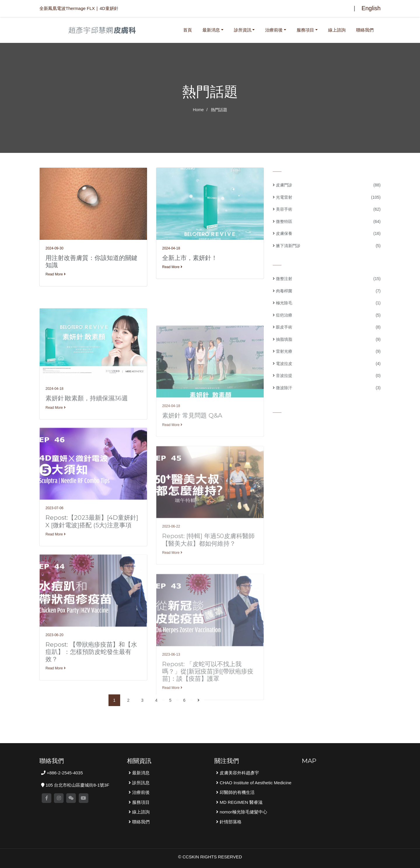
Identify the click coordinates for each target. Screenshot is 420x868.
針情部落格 (230, 822)
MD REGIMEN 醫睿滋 (240, 802)
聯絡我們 (365, 30)
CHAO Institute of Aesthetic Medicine (255, 783)
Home (198, 110)
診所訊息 (140, 783)
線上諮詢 (337, 30)
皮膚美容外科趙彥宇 (239, 773)
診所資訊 (243, 30)
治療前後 (274, 30)
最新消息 (211, 30)
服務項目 (305, 30)
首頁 (189, 29)
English (371, 8)
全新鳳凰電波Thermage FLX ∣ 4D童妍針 (79, 8)
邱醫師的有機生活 (237, 792)
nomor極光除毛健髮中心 (243, 812)
